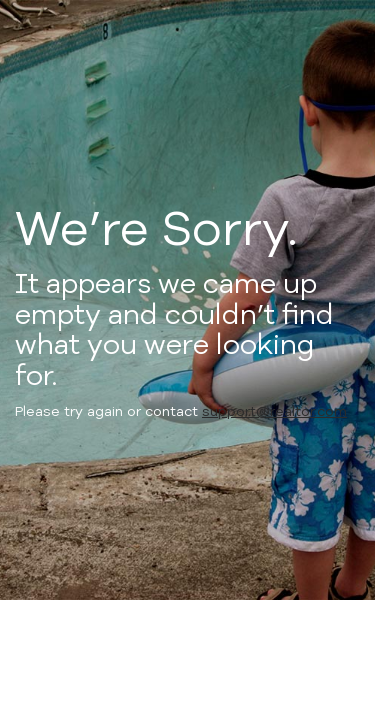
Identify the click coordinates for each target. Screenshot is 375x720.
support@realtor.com (274, 411)
